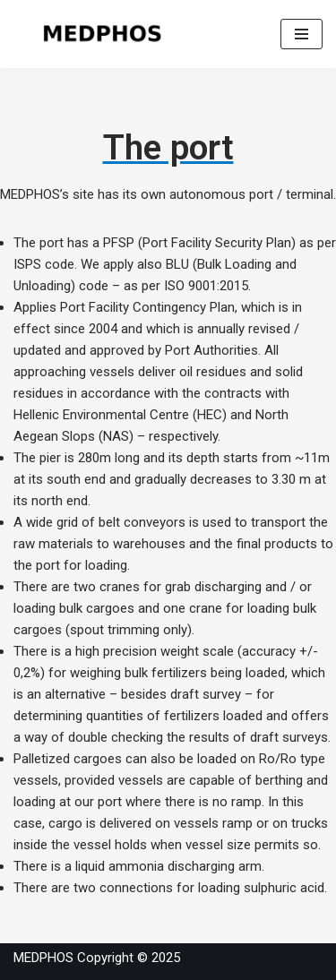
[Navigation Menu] (302, 34)
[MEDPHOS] (103, 34)
